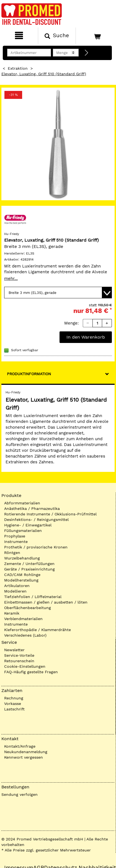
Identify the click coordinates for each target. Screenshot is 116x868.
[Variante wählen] (58, 293)
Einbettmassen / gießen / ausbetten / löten (46, 602)
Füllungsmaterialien (23, 531)
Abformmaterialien (22, 503)
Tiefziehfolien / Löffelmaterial (33, 597)
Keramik (12, 613)
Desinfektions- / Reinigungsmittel (36, 520)
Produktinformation (29, 374)
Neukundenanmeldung (26, 752)
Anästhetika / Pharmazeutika (32, 509)
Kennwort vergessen (24, 757)
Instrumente (16, 542)
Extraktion (18, 68)
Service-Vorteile (19, 655)
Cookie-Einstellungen (25, 666)
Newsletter (14, 650)
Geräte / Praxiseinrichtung (29, 569)
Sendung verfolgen (20, 794)
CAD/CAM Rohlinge (22, 575)
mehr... (11, 278)
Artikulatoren (17, 586)
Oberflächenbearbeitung (28, 608)
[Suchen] (57, 36)
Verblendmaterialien (23, 619)
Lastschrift (14, 709)
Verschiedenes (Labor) (25, 635)
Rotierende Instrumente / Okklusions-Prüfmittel (50, 514)
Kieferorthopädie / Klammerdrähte (38, 630)
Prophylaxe (15, 536)
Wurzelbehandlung (22, 558)
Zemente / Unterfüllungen (29, 564)
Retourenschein (19, 661)
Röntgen (12, 553)
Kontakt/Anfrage (20, 746)
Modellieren (15, 591)
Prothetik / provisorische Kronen (36, 547)
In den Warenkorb (86, 337)
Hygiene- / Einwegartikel (28, 525)
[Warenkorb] (95, 36)
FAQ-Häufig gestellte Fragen (31, 672)
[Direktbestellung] (87, 53)
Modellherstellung (21, 580)
